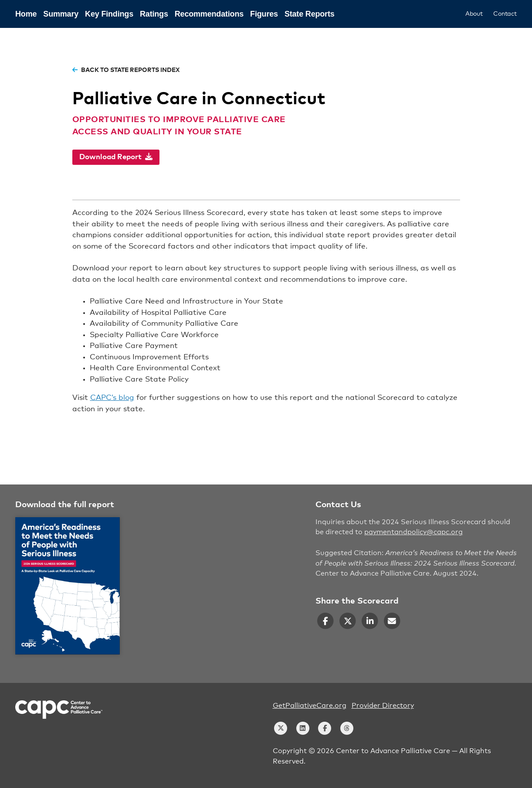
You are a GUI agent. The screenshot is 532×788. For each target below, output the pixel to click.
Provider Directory (383, 706)
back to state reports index (126, 70)
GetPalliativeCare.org (310, 706)
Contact (505, 14)
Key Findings (109, 14)
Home (26, 14)
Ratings (154, 14)
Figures (264, 14)
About (474, 14)
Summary (61, 14)
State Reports (310, 14)
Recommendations (209, 14)
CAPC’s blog (112, 398)
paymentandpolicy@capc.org (413, 532)
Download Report (116, 157)
